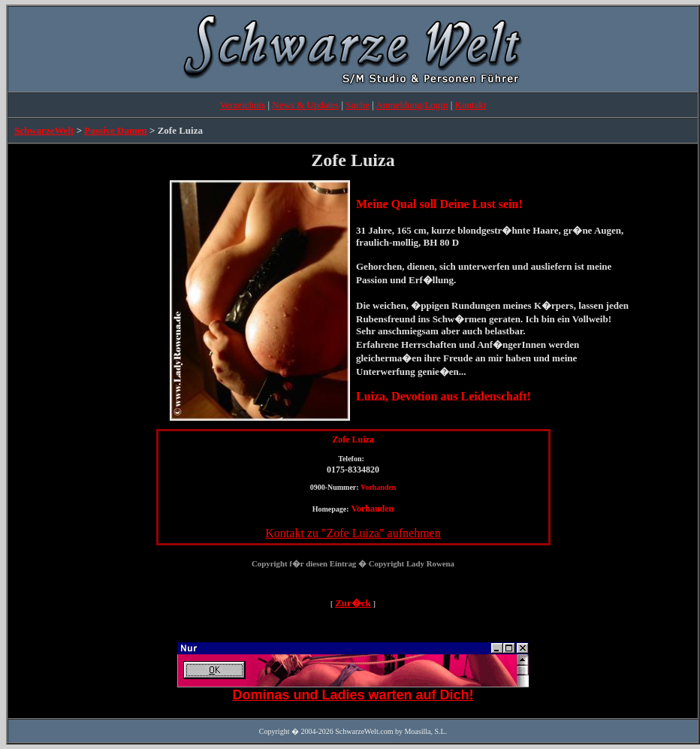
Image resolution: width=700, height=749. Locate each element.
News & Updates (305, 105)
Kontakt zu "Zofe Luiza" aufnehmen (353, 533)
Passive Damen (115, 130)
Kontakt (471, 105)
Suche (358, 105)
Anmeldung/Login (412, 105)
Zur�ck (353, 603)
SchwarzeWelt (44, 130)
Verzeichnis (243, 105)
